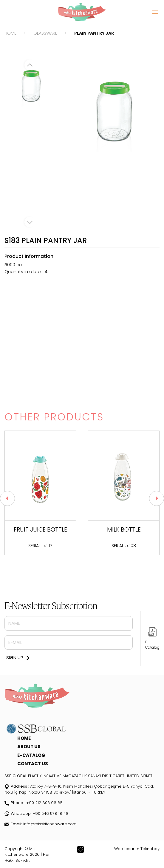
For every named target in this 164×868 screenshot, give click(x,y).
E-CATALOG (31, 755)
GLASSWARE (45, 33)
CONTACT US (33, 764)
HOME (10, 33)
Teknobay (150, 849)
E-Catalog (152, 645)
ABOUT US (29, 747)
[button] (157, 498)
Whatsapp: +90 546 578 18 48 (37, 813)
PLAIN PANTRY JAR (94, 33)
